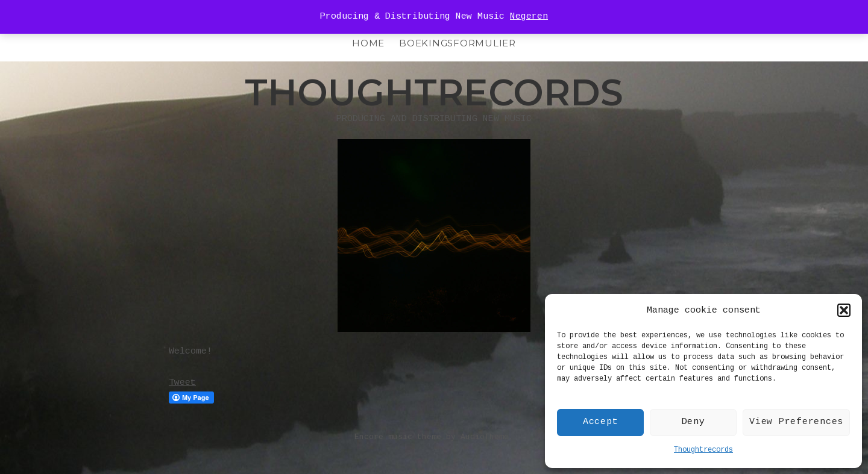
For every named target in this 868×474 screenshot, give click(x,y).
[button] (844, 310)
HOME (368, 43)
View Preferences (796, 422)
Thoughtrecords (703, 450)
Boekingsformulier (458, 43)
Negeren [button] (529, 17)
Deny (693, 422)
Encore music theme (398, 437)
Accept (601, 422)
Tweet (182, 383)
